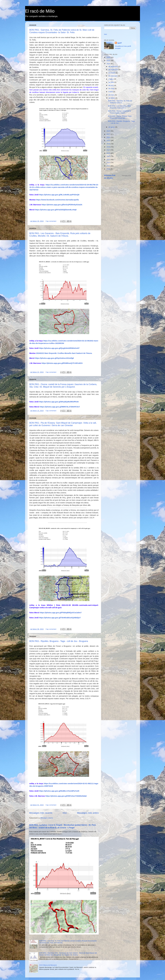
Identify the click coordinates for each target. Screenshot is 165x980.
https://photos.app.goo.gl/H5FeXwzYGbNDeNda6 (66, 796)
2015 (109, 156)
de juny (111, 85)
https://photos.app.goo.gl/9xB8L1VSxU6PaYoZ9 (59, 791)
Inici (65, 813)
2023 (109, 131)
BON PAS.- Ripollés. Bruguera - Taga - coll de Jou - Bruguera (59, 641)
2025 (109, 61)
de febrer (112, 98)
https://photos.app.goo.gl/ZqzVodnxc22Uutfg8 (54, 358)
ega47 (120, 43)
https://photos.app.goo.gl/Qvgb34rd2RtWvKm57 (59, 348)
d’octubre (112, 73)
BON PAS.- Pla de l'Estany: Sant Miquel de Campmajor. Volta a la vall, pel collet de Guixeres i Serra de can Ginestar (63, 424)
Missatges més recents (41, 813)
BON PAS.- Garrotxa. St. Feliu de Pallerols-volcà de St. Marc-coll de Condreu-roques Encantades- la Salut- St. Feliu (62, 31)
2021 (109, 137)
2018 (109, 147)
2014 (109, 159)
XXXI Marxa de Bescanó (48, 965)
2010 (109, 169)
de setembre (113, 76)
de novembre (113, 70)
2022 (109, 134)
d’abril (111, 92)
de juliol (112, 82)
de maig (112, 89)
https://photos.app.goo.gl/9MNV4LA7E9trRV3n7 (60, 407)
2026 (109, 57)
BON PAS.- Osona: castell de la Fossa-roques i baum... (119, 112)
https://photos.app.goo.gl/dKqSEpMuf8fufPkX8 (59, 402)
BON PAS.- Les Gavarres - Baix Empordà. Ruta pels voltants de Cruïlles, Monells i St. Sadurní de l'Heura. (60, 235)
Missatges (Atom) (47, 818)
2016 (109, 153)
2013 (109, 163)
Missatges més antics (88, 813)
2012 (109, 166)
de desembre (113, 66)
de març (112, 95)
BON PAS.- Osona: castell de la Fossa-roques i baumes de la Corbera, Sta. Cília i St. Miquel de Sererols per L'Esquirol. (63, 386)
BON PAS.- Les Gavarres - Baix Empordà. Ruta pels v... (119, 107)
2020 (109, 140)
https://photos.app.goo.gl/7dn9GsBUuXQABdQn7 (60, 618)
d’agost (111, 79)
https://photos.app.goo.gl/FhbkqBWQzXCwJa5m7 (61, 613)
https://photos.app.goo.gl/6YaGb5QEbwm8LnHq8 (56, 210)
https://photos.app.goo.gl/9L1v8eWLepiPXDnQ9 (59, 195)
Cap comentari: (51, 221)
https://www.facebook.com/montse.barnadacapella (57, 200)
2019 (109, 144)
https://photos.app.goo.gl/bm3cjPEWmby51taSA (62, 205)
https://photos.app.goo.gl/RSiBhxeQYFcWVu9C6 (62, 363)
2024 (109, 64)
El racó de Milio (40, 11)
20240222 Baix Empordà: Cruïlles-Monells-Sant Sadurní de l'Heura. (64, 353)
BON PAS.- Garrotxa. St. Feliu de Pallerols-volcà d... (120, 102)
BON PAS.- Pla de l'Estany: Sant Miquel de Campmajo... (120, 117)
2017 (109, 150)
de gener (112, 127)
